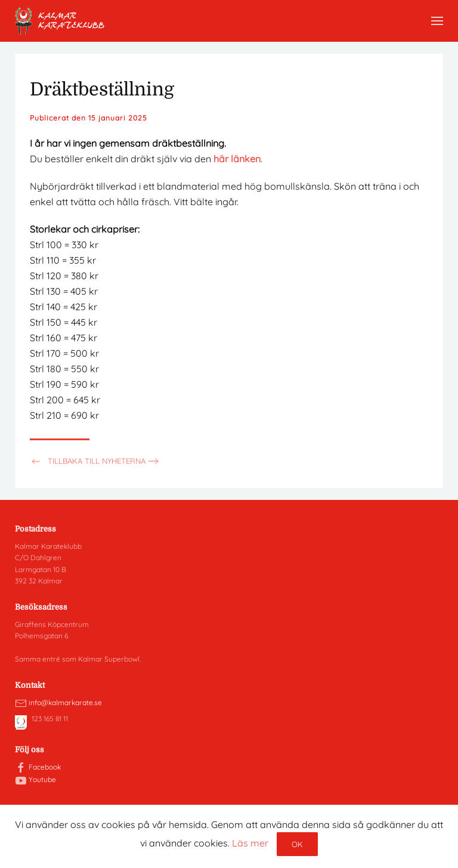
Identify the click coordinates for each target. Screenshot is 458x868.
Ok (297, 844)
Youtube (42, 779)
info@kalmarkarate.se (65, 702)
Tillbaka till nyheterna (88, 465)
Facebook (45, 767)
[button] (437, 21)
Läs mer (250, 843)
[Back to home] (60, 21)
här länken (237, 159)
